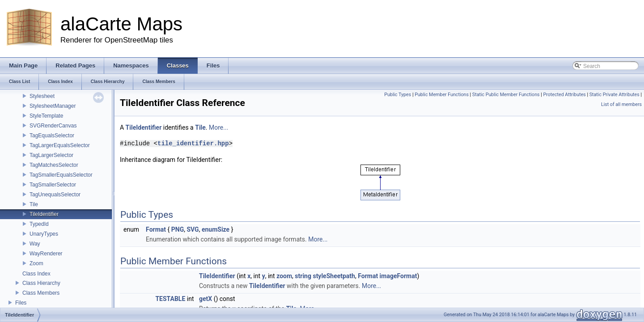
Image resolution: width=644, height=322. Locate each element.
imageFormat (398, 276)
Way (35, 244)
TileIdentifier (44, 214)
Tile (34, 204)
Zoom (36, 263)
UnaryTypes (44, 234)
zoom (284, 276)
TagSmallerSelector (53, 185)
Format (156, 229)
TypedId (39, 224)
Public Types (398, 95)
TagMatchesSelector (54, 165)
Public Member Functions (442, 95)
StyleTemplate (46, 116)
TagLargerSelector (51, 155)
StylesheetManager (53, 106)
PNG (178, 229)
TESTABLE (170, 299)
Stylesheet (42, 96)
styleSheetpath (334, 276)
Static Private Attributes (614, 95)
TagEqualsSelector (52, 136)
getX (205, 299)
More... (218, 127)
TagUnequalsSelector (55, 195)
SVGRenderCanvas (53, 126)
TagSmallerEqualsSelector (61, 175)
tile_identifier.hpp (193, 143)
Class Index (36, 274)
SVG (193, 229)
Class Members (41, 293)
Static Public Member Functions (506, 95)
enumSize (216, 229)
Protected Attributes (564, 95)
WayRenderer (46, 254)
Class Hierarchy (41, 283)
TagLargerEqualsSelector (60, 145)
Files (21, 303)
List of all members (621, 104)
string (303, 276)
